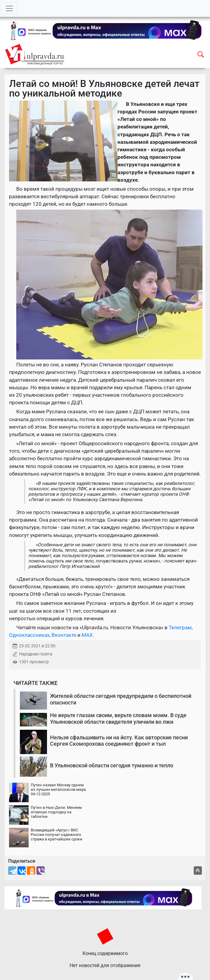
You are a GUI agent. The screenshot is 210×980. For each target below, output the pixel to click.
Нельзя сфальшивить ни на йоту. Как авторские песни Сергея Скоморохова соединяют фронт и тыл (119, 741)
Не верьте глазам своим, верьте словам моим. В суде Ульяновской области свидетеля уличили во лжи (118, 718)
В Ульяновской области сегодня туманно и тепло (112, 765)
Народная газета (36, 654)
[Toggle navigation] (9, 8)
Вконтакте (64, 635)
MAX (87, 635)
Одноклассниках (29, 635)
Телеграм (180, 627)
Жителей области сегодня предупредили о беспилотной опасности (121, 699)
